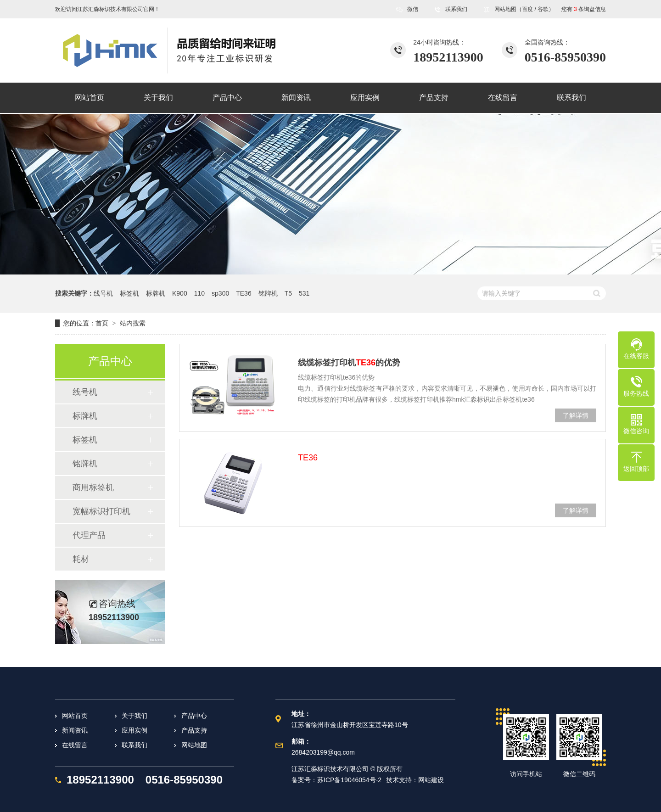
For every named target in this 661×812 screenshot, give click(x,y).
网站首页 (75, 716)
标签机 (129, 293)
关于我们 (134, 716)
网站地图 (505, 9)
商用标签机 (93, 487)
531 (304, 293)
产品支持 (194, 730)
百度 (527, 9)
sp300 (220, 293)
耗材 (81, 559)
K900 (180, 293)
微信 (413, 12)
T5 (288, 293)
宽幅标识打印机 (101, 511)
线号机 (103, 293)
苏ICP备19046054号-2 (349, 780)
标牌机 (156, 293)
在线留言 (75, 745)
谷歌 (543, 9)
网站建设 (431, 780)
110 (199, 293)
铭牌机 (268, 293)
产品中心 (194, 716)
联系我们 (456, 9)
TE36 (244, 293)
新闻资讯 (75, 730)
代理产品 (89, 535)
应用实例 (134, 730)
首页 (102, 323)
